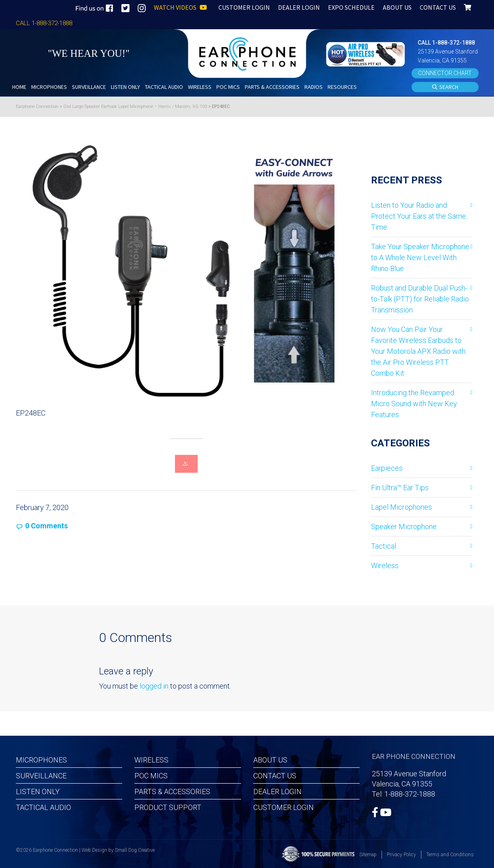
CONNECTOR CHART (445, 73)
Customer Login (284, 807)
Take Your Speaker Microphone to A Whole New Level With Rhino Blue (420, 257)
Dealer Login (277, 792)
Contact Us (275, 776)
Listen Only (38, 792)
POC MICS (151, 776)
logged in (154, 686)
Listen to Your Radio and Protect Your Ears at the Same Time (418, 216)
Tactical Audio (43, 807)
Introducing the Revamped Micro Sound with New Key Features (414, 404)
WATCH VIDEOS (180, 7)
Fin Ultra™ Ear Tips (400, 488)
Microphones (41, 760)
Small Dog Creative (135, 850)
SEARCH (445, 87)
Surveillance (41, 776)
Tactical (384, 546)
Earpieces (387, 468)
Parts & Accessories (172, 792)
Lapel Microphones (401, 507)
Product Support (168, 807)
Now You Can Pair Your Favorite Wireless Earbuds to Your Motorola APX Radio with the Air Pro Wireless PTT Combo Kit (418, 351)
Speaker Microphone (404, 527)
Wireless (385, 565)
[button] (367, 53)
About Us (270, 760)
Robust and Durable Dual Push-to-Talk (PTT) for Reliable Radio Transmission (420, 299)
